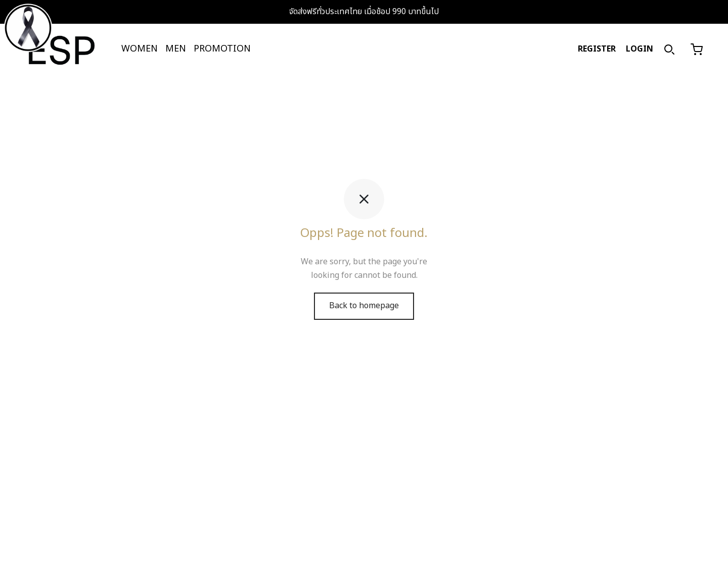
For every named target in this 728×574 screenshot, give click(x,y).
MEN (176, 49)
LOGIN (640, 49)
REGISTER (597, 49)
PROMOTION (222, 49)
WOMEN (140, 49)
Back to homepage (364, 306)
